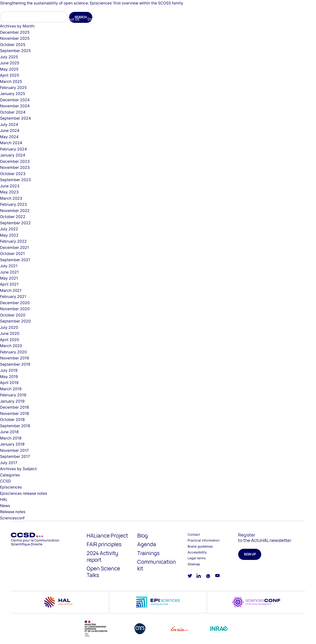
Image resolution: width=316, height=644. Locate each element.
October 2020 (13, 315)
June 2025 (10, 63)
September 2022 (15, 223)
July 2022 (9, 229)
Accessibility (197, 552)
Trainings (148, 553)
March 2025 (11, 81)
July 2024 (9, 124)
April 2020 (10, 340)
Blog (142, 535)
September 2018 (15, 426)
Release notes (13, 512)
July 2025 (9, 57)
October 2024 (13, 112)
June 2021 (9, 272)
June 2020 (10, 333)
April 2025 (10, 75)
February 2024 (13, 149)
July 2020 (9, 327)
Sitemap (194, 564)
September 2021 (15, 260)
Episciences (163, 19)
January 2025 (13, 94)
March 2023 (11, 198)
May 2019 (9, 377)
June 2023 (10, 186)
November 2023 (15, 167)
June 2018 (9, 432)
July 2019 (9, 370)
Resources (223, 19)
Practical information (204, 540)
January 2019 (12, 401)
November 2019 (15, 358)
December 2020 (15, 303)
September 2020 (15, 321)
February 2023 (13, 204)
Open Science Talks (103, 572)
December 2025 (15, 32)
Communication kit (157, 565)
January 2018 (12, 444)
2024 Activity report (102, 556)
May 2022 (9, 235)
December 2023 (15, 161)
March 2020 (11, 346)
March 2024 (11, 143)
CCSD (5, 481)
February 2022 (13, 241)
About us (71, 19)
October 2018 (12, 420)
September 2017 (15, 456)
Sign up (250, 554)
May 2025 (9, 69)
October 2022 (13, 217)
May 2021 (9, 278)
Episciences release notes (24, 493)
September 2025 (15, 51)
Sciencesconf (194, 19)
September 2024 (15, 118)
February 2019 (13, 395)
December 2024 (15, 100)
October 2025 (13, 45)
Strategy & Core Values (108, 19)
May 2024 (9, 137)
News (5, 506)
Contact (194, 534)
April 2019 (9, 383)
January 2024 (13, 155)
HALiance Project (107, 535)
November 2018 (15, 413)
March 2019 (11, 389)
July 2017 (9, 463)
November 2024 (15, 106)
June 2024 (10, 130)
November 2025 (15, 38)
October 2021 (12, 254)
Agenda (147, 544)
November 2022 (15, 211)
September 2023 (15, 180)
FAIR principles (104, 544)
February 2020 (13, 352)
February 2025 (13, 88)
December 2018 (15, 407)
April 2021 (9, 284)
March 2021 (11, 290)
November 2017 (14, 450)
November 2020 (15, 309)
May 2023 (9, 192)
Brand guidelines (200, 546)
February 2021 (13, 296)
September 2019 (15, 364)
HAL (141, 19)
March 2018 (11, 438)
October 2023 (13, 174)
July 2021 (9, 266)
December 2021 (15, 247)
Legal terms (197, 558)
